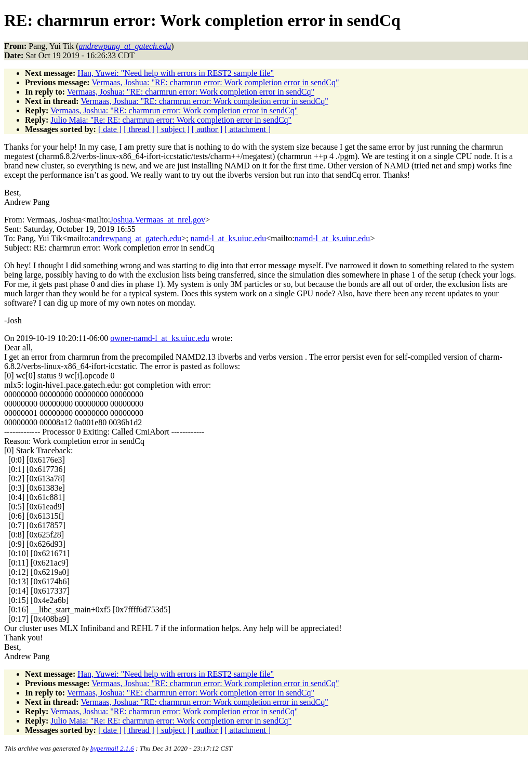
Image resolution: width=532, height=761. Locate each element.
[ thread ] (139, 129)
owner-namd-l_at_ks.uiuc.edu (160, 338)
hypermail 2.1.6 (112, 748)
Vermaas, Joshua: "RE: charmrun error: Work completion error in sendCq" (215, 82)
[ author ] (207, 129)
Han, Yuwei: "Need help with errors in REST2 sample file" (176, 73)
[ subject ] (173, 129)
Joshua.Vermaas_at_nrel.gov (158, 220)
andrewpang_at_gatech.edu (136, 238)
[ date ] (110, 129)
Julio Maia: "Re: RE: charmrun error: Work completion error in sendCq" (171, 120)
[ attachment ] (248, 129)
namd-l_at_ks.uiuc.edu (229, 238)
